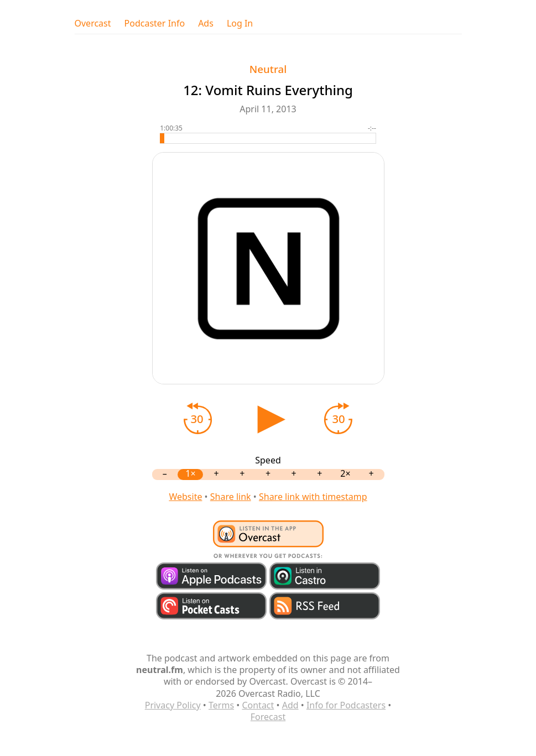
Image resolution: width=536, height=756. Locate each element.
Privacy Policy (173, 705)
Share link (231, 497)
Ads (206, 24)
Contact (258, 705)
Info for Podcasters (346, 705)
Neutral (268, 69)
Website (185, 497)
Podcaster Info (155, 24)
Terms (221, 705)
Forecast (268, 717)
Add (290, 705)
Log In (240, 24)
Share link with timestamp (313, 497)
